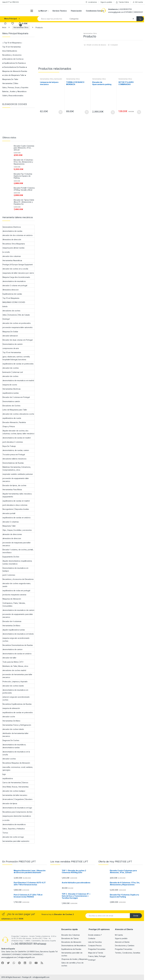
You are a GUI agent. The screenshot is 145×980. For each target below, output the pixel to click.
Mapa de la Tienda (96, 953)
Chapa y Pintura (9, 426)
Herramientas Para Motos (12, 490)
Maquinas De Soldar (10, 332)
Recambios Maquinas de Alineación (16, 763)
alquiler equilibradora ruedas (14, 630)
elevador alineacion (10, 336)
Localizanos (91, 2)
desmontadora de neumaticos (14, 281)
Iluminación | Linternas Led (13, 372)
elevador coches (9, 759)
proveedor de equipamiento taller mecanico (16, 480)
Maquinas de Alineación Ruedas (15, 71)
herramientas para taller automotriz (16, 841)
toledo (5, 306)
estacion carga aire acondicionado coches (16, 698)
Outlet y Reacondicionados (13, 96)
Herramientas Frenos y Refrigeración (17, 725)
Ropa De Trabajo (9, 446)
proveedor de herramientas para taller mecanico (17, 676)
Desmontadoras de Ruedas (13, 463)
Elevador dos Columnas (71, 935)
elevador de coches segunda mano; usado (17, 585)
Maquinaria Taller (9, 526)
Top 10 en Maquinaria (11, 298)
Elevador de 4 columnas (12, 621)
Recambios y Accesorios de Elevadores (18, 579)
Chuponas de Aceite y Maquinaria (75, 959)
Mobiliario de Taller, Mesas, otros (15, 666)
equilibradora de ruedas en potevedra (18, 712)
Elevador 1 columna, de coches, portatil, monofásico (18, 551)
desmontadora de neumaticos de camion (18, 610)
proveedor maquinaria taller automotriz (18, 327)
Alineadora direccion (11, 290)
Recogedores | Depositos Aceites (16, 509)
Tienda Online (122, 2)
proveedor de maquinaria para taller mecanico (17, 544)
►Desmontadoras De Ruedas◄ (15, 67)
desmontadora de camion (12, 649)
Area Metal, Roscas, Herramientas (16, 787)
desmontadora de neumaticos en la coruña (16, 753)
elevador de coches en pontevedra (17, 323)
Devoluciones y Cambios (125, 946)
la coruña (6, 252)
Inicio (4, 27)
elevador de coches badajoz (14, 791)
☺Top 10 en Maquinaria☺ (12, 43)
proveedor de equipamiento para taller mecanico (18, 616)
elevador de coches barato (13, 686)
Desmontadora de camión (13, 344)
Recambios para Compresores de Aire (17, 812)
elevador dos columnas (12, 256)
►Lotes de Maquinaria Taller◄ (14, 75)
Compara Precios (95, 946)
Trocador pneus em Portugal (14, 454)
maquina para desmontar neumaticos (17, 816)
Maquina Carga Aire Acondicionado (16, 277)
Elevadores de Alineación (71, 942)
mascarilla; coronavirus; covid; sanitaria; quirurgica (18, 769)
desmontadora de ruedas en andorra (17, 654)
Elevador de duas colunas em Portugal (18, 340)
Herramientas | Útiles (10, 83)
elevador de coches (10, 376)
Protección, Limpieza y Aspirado (15, 682)
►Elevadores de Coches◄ (13, 59)
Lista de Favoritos (95, 942)
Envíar (136, 916)
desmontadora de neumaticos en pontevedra (15, 691)
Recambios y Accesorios (12, 55)
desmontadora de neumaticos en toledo (18, 634)
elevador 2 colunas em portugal (15, 285)
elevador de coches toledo (13, 729)
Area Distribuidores (10, 51)
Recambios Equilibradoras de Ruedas (17, 704)
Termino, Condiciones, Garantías (128, 953)
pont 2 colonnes (9, 575)
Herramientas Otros (21, 27)
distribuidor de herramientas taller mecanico (15, 735)
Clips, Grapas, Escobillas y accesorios (17, 530)
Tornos (5, 833)
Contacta (92, 938)
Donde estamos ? (95, 935)
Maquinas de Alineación (12, 599)
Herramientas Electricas (12, 389)
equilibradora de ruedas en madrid (16, 501)
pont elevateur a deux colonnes (15, 505)
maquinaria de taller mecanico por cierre (18, 273)
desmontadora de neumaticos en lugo (17, 808)
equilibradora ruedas (11, 393)
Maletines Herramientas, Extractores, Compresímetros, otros (17, 468)
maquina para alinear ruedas (14, 248)
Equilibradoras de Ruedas (71, 949)
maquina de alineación (11, 708)
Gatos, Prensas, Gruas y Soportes (15, 87)
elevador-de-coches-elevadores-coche (18, 414)
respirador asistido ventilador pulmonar (18, 474)
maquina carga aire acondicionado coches (16, 640)
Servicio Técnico (60, 11)
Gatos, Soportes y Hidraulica (14, 829)
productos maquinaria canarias (14, 595)
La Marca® (43, 11)
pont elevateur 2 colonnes (13, 442)
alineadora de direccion (12, 538)
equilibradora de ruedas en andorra (16, 518)
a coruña (6, 820)
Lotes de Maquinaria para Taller (15, 410)
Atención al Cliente (122, 942)
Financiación (76, 11)
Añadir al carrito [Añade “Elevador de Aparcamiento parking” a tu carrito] (113, 112)
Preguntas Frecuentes (97, 949)
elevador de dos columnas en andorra (17, 235)
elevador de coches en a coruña (15, 269)
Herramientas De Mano (11, 626)
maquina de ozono (10, 385)
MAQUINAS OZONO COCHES (14, 302)
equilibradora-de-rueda (12, 418)
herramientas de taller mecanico (15, 795)
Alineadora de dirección (12, 239)
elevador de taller (9, 658)
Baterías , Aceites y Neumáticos (14, 91)
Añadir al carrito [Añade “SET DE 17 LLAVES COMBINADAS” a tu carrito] (139, 112)
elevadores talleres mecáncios (14, 459)
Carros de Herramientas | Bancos (15, 783)
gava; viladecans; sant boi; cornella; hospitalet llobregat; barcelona (16, 358)
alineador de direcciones (12, 534)
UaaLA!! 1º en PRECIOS (11, 2)
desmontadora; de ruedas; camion (16, 450)
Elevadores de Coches (11, 406)
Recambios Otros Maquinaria (14, 244)
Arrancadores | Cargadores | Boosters (17, 799)
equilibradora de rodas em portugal (16, 591)
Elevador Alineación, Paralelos (14, 422)
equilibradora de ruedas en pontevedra (18, 364)
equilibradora (8, 778)
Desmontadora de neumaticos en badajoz (15, 569)
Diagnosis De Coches (11, 740)
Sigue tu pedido (106, 2)
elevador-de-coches (11, 368)
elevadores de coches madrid (14, 670)
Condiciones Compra (95, 11)
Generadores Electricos (12, 227)
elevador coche (9, 717)
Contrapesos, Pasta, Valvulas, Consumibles (14, 604)
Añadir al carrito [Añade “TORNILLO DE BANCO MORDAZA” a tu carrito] (87, 112)
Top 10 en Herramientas (12, 47)
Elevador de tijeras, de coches (14, 485)
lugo (4, 774)
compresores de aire (11, 348)
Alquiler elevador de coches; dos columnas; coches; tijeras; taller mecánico (18, 432)
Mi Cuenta (138, 2)
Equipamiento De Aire (11, 557)
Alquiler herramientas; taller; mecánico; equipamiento (17, 495)
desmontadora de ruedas (12, 231)
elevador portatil (9, 513)
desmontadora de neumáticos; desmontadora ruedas (14, 746)
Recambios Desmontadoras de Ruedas (18, 645)
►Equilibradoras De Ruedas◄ (14, 63)
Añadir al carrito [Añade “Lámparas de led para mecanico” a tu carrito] (60, 112)
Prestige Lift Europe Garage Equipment (18, 265)
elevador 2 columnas (11, 522)
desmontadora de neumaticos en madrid (18, 380)
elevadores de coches (11, 311)
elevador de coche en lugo (13, 837)
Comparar (114, 45)
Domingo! (6, 319)
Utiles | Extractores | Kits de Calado (16, 315)
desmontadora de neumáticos (14, 824)
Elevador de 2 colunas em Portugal (16, 397)
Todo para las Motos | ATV (13, 662)
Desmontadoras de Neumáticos (74, 946)
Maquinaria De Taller (10, 79)
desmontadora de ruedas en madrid (17, 438)
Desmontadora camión (11, 401)
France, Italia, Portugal (97, 956)
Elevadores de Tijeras (70, 938)
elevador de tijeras (10, 803)
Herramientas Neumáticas (12, 260)
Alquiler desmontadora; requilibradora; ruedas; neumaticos (17, 562)
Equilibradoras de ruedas (12, 294)
